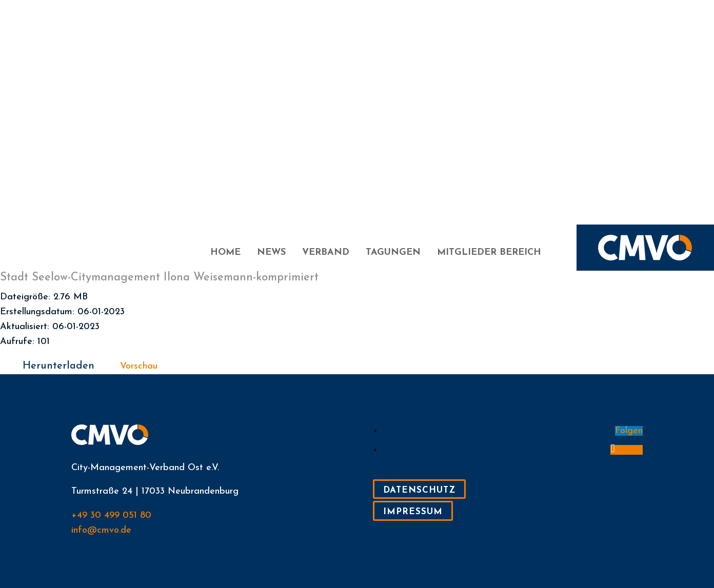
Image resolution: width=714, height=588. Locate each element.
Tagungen (393, 253)
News (271, 253)
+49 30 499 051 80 (111, 515)
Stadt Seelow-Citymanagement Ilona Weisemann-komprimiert (159, 278)
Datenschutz (419, 490)
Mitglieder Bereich (489, 253)
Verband (326, 253)
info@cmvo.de (101, 530)
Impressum (413, 512)
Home (225, 253)
